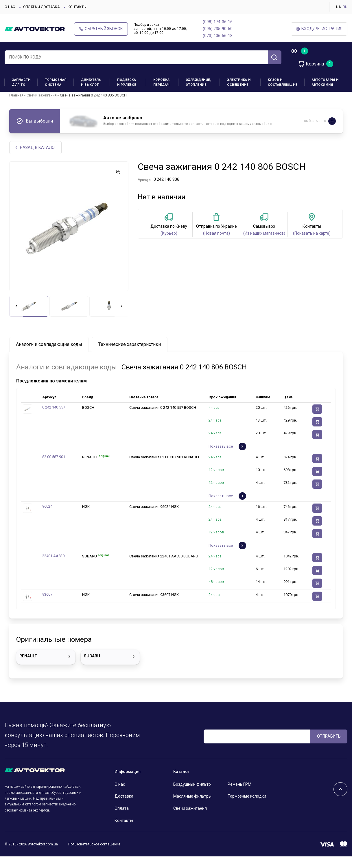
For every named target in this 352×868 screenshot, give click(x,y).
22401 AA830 (53, 567)
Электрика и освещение (239, 82)
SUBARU (110, 668)
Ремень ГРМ (239, 796)
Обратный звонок (101, 29)
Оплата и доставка (41, 7)
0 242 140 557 (54, 419)
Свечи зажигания (42, 106)
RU (345, 7)
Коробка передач (162, 82)
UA (338, 7)
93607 (47, 606)
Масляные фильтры (192, 808)
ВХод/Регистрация (319, 29)
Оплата (122, 820)
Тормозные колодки (247, 808)
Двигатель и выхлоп (91, 82)
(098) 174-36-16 (218, 22)
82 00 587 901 (54, 468)
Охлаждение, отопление (198, 82)
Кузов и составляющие (283, 82)
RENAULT (46, 668)
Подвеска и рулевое (127, 82)
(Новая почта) (216, 245)
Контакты (77, 7)
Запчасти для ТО (21, 82)
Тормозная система (56, 82)
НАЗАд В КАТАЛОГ (35, 159)
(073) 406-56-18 (218, 36)
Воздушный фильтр (192, 796)
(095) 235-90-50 (218, 29)
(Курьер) (169, 245)
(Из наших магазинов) (264, 245)
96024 (47, 518)
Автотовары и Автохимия (325, 82)
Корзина (311, 64)
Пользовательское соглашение (94, 856)
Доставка (124, 808)
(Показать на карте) (312, 245)
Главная (16, 106)
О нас (10, 7)
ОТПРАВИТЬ (329, 748)
